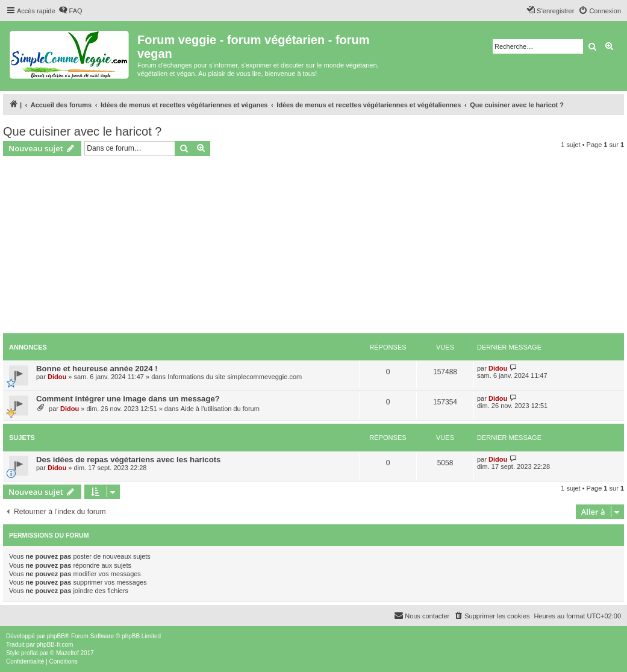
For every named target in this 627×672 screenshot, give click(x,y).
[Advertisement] (313, 247)
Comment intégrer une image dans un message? (128, 399)
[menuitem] (70, 11)
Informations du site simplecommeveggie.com (235, 377)
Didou (57, 377)
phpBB (56, 636)
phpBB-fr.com (55, 645)
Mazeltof (67, 653)
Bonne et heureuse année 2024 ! (97, 369)
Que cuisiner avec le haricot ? (82, 131)
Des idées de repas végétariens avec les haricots (128, 460)
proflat (30, 653)
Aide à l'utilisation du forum (220, 409)
